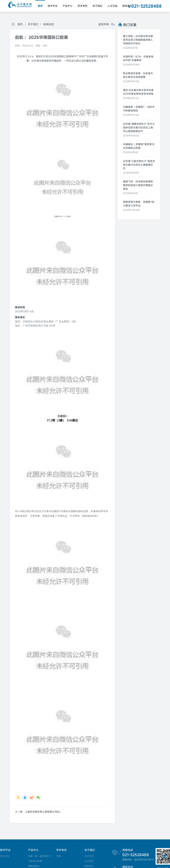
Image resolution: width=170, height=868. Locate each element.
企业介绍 (88, 856)
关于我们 (97, 6)
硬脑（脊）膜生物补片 (40, 856)
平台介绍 (5, 856)
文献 (58, 856)
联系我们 (127, 6)
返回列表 (106, 25)
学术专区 (83, 6)
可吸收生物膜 (35, 861)
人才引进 (112, 6)
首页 (40, 6)
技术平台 (53, 6)
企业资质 (88, 861)
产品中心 (68, 6)
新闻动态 (47, 24)
